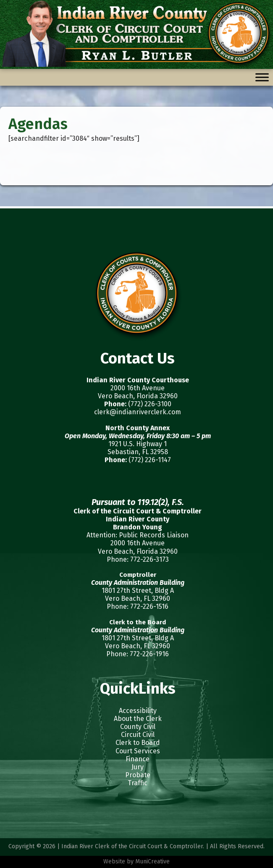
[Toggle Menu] (262, 77)
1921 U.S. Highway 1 (138, 444)
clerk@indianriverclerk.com (138, 412)
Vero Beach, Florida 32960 (138, 396)
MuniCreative (152, 861)
